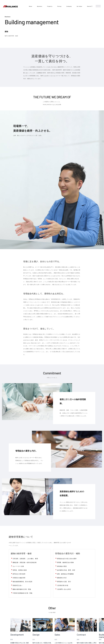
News (31, 6)
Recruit (90, 6)
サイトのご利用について (48, 630)
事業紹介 (17, 591)
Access (63, 619)
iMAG (47, 611)
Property (50, 6)
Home (10, 591)
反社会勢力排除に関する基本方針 (63, 630)
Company (69, 6)
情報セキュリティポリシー (78, 630)
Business (40, 6)
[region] (57, 556)
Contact (48, 621)
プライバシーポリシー (35, 630)
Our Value (79, 6)
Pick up (59, 6)
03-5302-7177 (66, 615)
